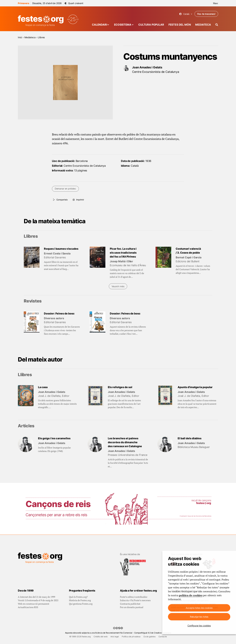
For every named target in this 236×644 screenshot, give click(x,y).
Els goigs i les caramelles (54, 438)
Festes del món (180, 25)
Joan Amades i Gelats (147, 67)
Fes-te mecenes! (206, 14)
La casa (43, 387)
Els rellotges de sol (120, 387)
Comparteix (62, 200)
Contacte (163, 637)
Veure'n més (118, 286)
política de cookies (191, 595)
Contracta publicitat (130, 604)
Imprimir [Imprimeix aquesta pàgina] (80, 200)
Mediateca (203, 25)
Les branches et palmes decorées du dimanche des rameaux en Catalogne (125, 442)
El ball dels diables (190, 438)
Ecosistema (123, 25)
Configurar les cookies (199, 626)
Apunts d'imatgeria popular (195, 387)
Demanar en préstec (65, 189)
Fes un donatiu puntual (132, 607)
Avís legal (115, 637)
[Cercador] (217, 25)
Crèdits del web (101, 637)
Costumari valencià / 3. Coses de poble (188, 251)
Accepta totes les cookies (199, 608)
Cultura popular (151, 25)
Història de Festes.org (80, 600)
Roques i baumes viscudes (61, 249)
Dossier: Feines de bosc (59, 313)
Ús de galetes (149, 637)
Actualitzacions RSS (28, 607)
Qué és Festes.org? (78, 597)
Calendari (99, 25)
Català (186, 14)
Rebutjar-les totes (199, 617)
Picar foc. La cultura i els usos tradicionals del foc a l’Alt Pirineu (123, 253)
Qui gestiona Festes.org (81, 604)
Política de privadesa (131, 637)
